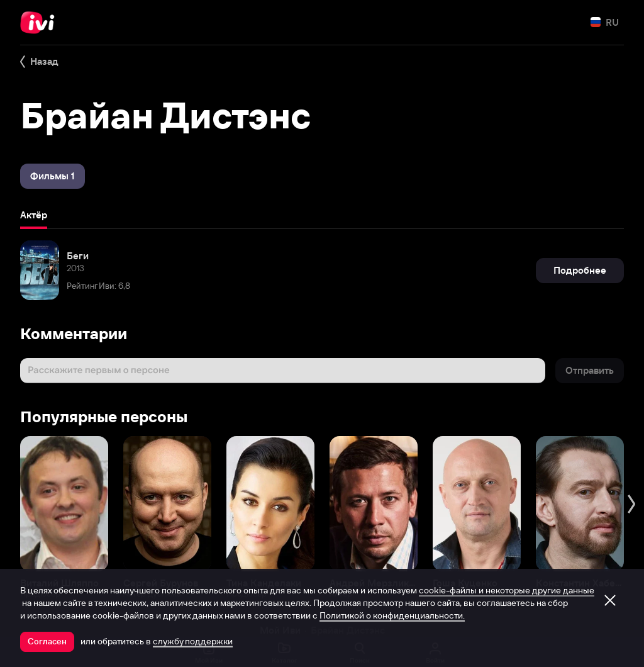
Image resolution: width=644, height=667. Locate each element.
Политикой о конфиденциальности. (392, 615)
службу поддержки (193, 641)
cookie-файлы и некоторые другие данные (507, 590)
